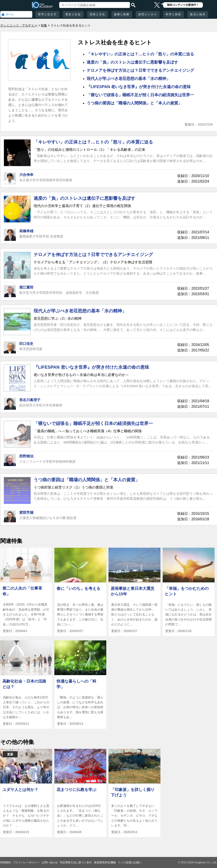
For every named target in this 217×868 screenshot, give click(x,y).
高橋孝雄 (26, 231)
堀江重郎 (26, 287)
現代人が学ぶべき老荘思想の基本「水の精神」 (128, 79)
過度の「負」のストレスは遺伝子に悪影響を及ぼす (132, 62)
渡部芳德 (26, 512)
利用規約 (6, 862)
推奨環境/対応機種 (105, 862)
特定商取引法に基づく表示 (76, 862)
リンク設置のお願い (130, 862)
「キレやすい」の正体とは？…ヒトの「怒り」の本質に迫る (140, 54)
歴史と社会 (73, 14)
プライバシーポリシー (26, 862)
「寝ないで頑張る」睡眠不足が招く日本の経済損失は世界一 (140, 95)
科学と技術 (173, 14)
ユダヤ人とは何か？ (20, 790)
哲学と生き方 (47, 14)
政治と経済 (198, 14)
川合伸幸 (26, 175)
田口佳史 (26, 344)
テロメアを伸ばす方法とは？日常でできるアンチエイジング (140, 70)
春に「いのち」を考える (78, 589)
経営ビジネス (148, 14)
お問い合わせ (50, 862)
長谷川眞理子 (30, 400)
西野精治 (26, 456)
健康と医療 (122, 14)
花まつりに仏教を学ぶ (76, 790)
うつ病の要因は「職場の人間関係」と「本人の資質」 (134, 103)
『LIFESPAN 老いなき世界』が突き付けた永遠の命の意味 (139, 87)
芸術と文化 (97, 14)
